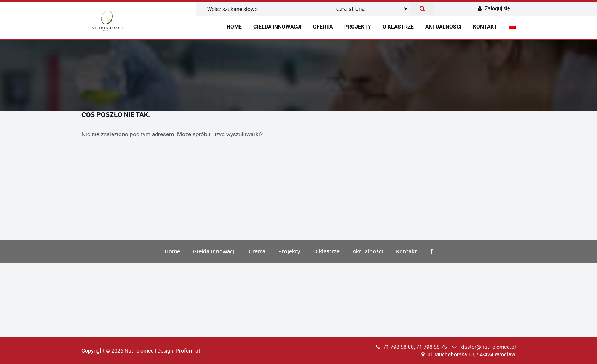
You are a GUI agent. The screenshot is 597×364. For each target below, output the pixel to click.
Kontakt (485, 26)
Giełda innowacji (277, 26)
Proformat (188, 350)
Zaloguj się (494, 8)
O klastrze (398, 26)
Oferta (323, 26)
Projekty (358, 26)
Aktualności (443, 26)
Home (234, 26)
